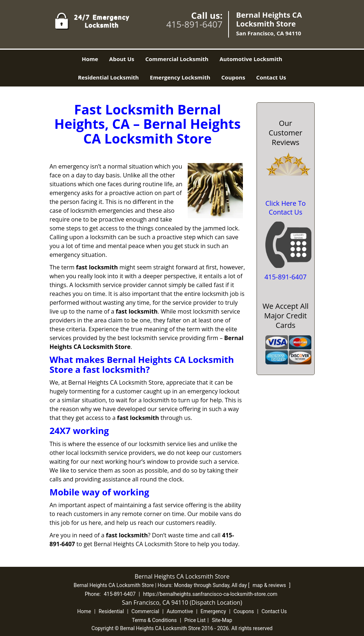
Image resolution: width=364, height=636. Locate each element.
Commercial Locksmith (177, 59)
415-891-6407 (195, 24)
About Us (122, 59)
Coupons (233, 77)
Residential (111, 611)
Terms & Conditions (154, 620)
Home (90, 59)
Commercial (145, 611)
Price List (195, 620)
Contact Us (271, 77)
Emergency (213, 611)
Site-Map (222, 620)
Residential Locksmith (109, 77)
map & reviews (270, 585)
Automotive (180, 611)
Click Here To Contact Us (285, 208)
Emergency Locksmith (180, 77)
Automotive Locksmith (251, 59)
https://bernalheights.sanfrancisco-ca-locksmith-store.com (210, 594)
